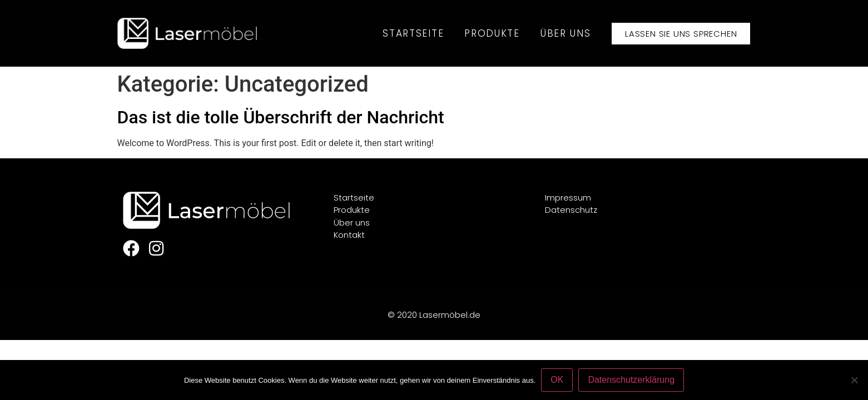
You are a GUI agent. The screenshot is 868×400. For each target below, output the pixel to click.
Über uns (566, 33)
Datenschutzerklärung (631, 380)
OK (557, 380)
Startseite (413, 33)
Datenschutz (571, 210)
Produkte (492, 33)
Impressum (568, 197)
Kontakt (349, 235)
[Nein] (854, 380)
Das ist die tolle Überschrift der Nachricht (281, 117)
